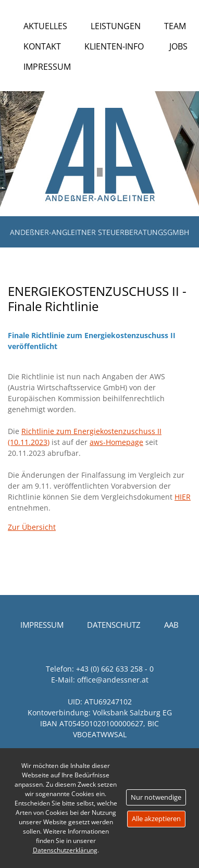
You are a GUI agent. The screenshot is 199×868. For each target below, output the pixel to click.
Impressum (47, 67)
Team (175, 26)
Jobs (178, 46)
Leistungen (116, 26)
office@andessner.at (113, 680)
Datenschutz (114, 625)
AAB (171, 625)
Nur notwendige (156, 797)
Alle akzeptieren (156, 819)
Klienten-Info (114, 46)
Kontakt (42, 46)
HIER (183, 497)
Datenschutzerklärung (65, 850)
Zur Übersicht (32, 527)
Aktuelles (45, 26)
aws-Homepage (116, 442)
